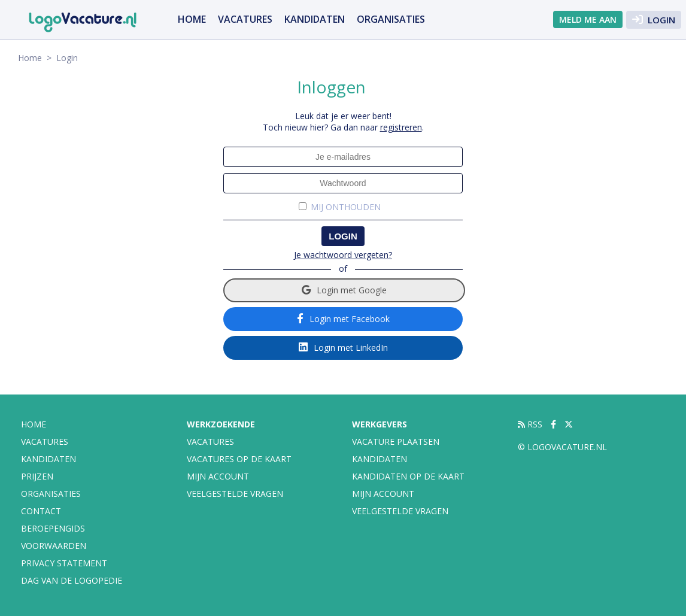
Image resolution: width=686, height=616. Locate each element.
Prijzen (37, 476)
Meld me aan (588, 19)
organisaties (391, 19)
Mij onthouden (346, 207)
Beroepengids (53, 528)
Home (192, 19)
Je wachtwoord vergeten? (343, 255)
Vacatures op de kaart (239, 459)
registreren (401, 127)
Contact (41, 511)
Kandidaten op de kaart (408, 476)
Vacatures (210, 441)
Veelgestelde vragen (235, 494)
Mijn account (218, 476)
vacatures (245, 19)
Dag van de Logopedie (72, 580)
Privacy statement (64, 563)
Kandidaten (315, 19)
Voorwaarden (54, 546)
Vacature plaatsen (396, 441)
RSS (530, 424)
